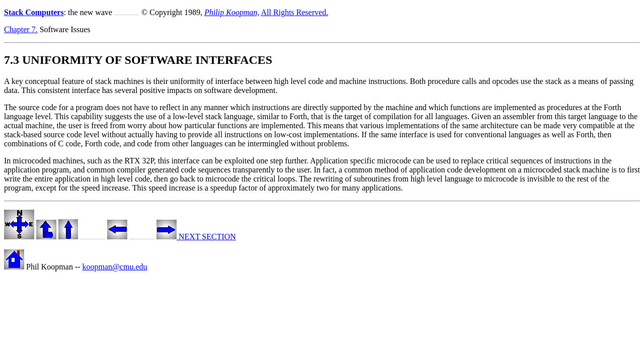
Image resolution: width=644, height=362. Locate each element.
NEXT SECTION (196, 237)
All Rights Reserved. (295, 12)
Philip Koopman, (232, 12)
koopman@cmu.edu (115, 267)
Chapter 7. (21, 29)
